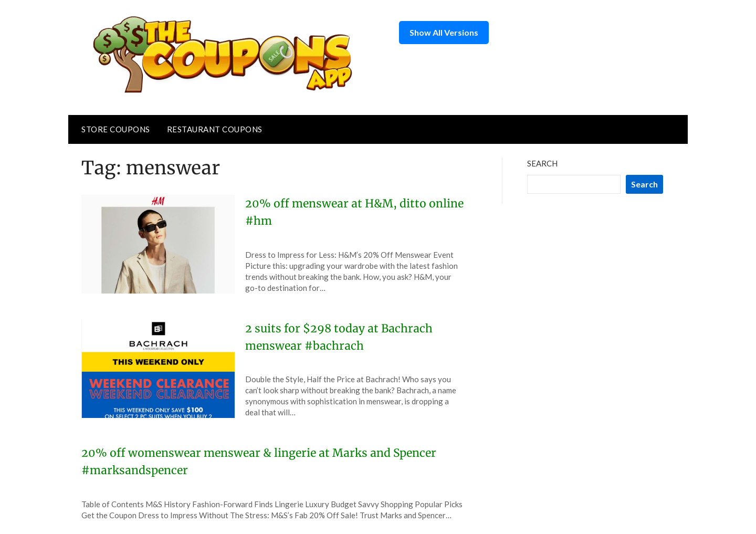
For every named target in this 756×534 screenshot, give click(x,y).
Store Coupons (116, 129)
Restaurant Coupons (215, 129)
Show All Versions (444, 32)
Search (542, 163)
